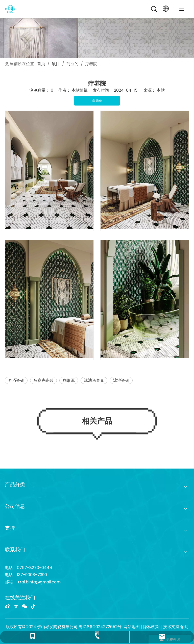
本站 (161, 90)
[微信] (25, 606)
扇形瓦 (69, 380)
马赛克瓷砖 (43, 380)
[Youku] (16, 606)
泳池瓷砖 (121, 380)
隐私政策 (151, 627)
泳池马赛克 (94, 380)
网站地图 (132, 627)
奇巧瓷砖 (16, 380)
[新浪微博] (7, 606)
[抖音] (33, 606)
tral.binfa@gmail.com (39, 582)
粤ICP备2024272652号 (100, 627)
